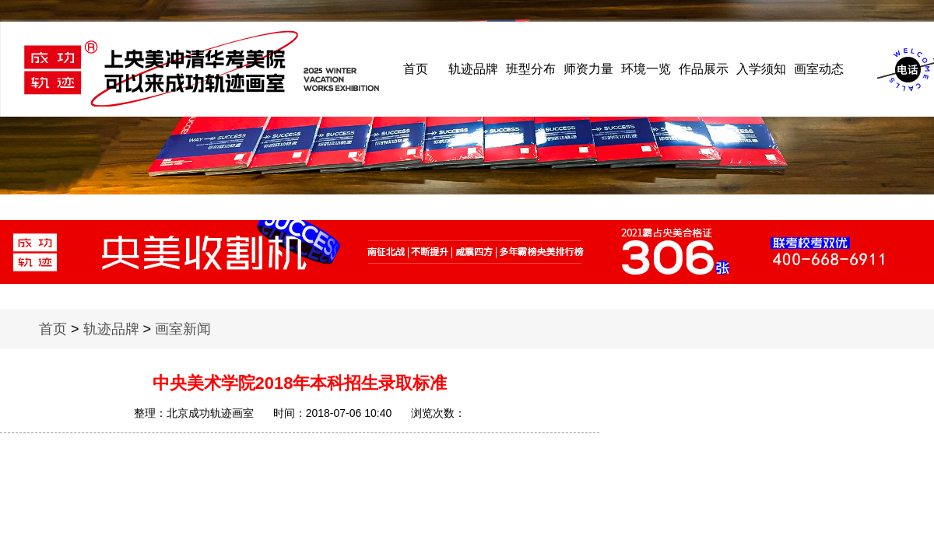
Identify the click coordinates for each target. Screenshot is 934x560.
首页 (416, 69)
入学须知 (761, 69)
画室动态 (819, 69)
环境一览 (646, 69)
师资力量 (588, 69)
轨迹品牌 (473, 69)
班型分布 (531, 69)
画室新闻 (183, 329)
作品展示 (704, 69)
